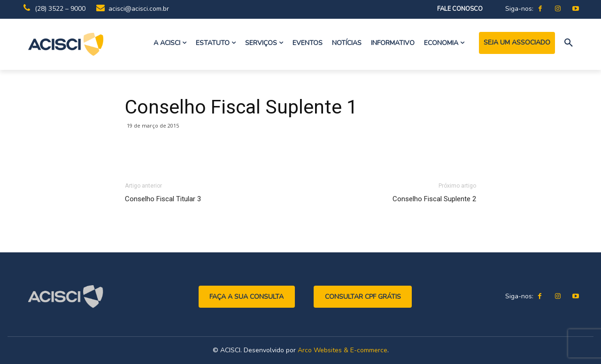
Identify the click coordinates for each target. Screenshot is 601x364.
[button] (569, 43)
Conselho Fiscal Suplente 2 (434, 199)
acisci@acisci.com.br (139, 9)
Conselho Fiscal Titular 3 (163, 199)
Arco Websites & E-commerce (343, 350)
